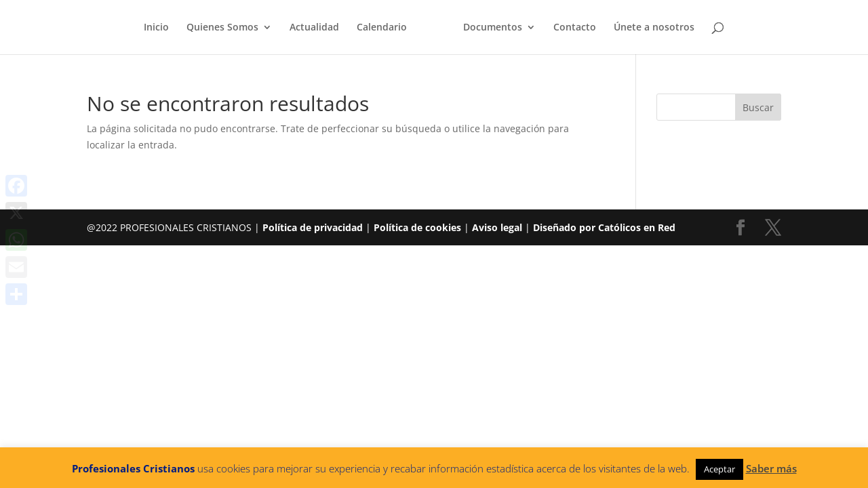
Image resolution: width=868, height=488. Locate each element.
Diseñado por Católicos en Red (604, 227)
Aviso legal (497, 227)
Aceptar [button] (719, 469)
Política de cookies (417, 227)
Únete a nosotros (654, 28)
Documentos (493, 28)
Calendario (382, 28)
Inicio (156, 28)
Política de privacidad (313, 227)
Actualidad (314, 28)
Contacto (575, 28)
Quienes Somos (222, 28)
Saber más (771, 468)
